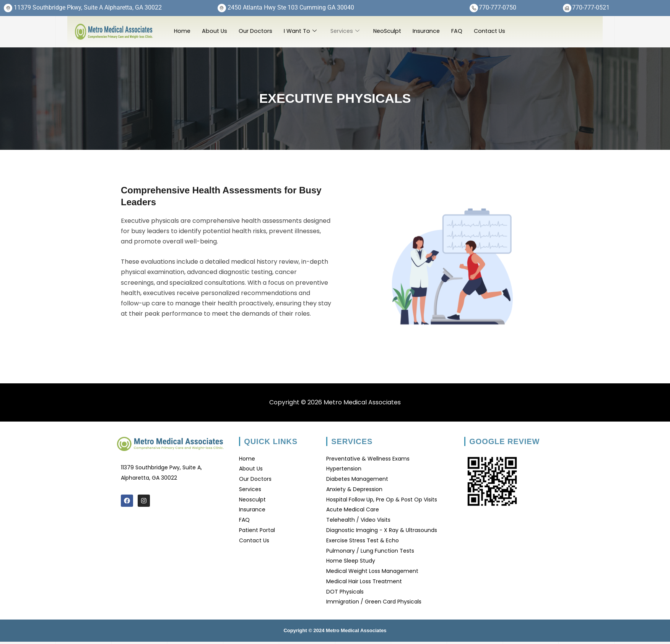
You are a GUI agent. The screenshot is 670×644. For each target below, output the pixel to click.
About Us (216, 31)
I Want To (302, 31)
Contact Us (496, 31)
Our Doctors (257, 31)
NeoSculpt (392, 31)
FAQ (463, 31)
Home (183, 31)
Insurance (432, 31)
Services (348, 31)
